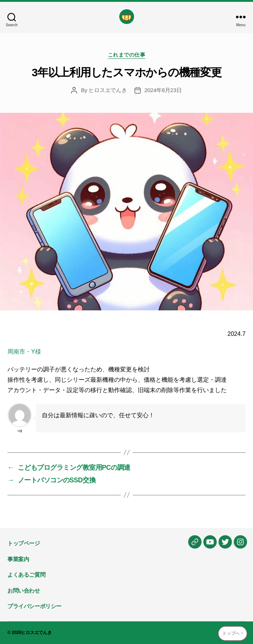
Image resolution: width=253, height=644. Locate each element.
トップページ (24, 543)
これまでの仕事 (127, 55)
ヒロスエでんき (108, 90)
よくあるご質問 (26, 575)
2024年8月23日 (163, 90)
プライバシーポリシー (34, 606)
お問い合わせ (24, 591)
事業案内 (18, 559)
